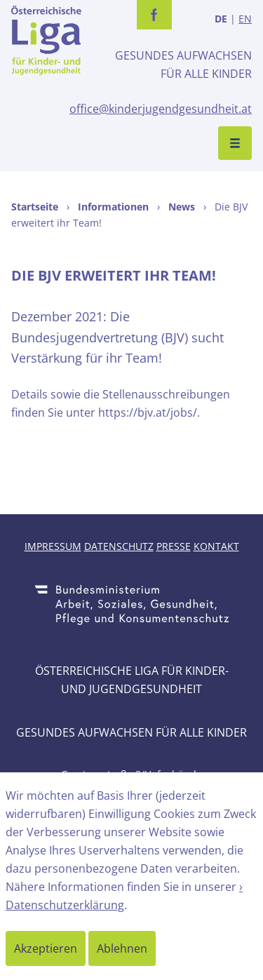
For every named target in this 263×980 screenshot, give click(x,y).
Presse (174, 546)
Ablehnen (122, 948)
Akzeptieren (46, 948)
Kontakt (216, 546)
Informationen (113, 207)
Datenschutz (119, 546)
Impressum (53, 546)
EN (245, 19)
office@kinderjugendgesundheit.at (161, 109)
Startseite (35, 207)
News (182, 207)
